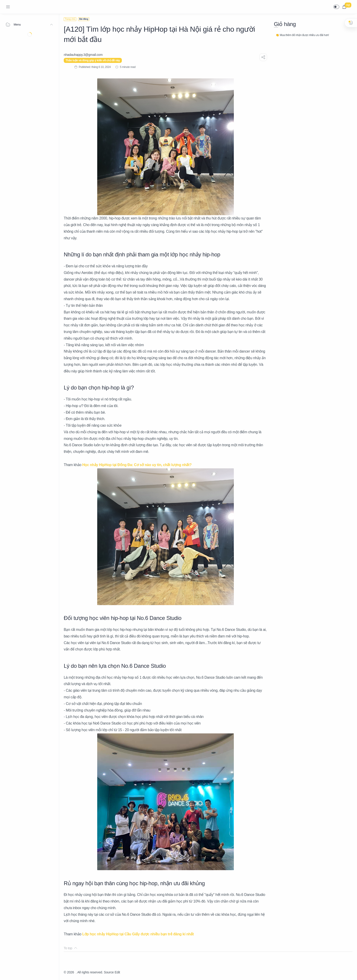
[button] (336, 7)
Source (109, 972)
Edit (117, 972)
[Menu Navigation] (8, 7)
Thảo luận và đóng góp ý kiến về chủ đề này (93, 60)
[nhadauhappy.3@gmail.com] (83, 55)
